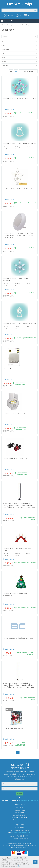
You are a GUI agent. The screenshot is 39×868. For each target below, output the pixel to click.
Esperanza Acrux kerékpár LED (15, 458)
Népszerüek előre (28, 71)
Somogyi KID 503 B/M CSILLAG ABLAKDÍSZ (19, 98)
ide (18, 866)
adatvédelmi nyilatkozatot (29, 800)
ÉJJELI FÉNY (7, 368)
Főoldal (4, 25)
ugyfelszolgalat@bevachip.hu (22, 832)
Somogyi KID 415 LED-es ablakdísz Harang (19, 143)
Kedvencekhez (9, 109)
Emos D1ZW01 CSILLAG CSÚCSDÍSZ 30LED (19, 188)
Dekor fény (26, 25)
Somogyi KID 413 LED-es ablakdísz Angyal (19, 323)
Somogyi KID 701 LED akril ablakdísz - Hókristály (18, 279)
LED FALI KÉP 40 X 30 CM (13, 728)
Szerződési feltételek (20, 815)
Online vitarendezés (20, 820)
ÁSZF (25, 847)
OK (35, 862)
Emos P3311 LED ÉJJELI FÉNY (14, 413)
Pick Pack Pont (19, 813)
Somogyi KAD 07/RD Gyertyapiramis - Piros (17, 549)
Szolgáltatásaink (20, 810)
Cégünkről (19, 808)
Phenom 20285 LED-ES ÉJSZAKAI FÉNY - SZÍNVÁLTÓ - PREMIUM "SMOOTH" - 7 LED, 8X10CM (18, 235)
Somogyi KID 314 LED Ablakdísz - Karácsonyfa (16, 594)
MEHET (19, 794)
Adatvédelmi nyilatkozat (19, 817)
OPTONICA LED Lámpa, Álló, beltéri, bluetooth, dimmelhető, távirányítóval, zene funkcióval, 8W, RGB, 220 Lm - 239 (18, 685)
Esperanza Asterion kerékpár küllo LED (18, 638)
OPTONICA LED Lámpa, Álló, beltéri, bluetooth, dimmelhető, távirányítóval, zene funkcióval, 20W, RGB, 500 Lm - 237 (19, 505)
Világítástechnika (14, 25)
